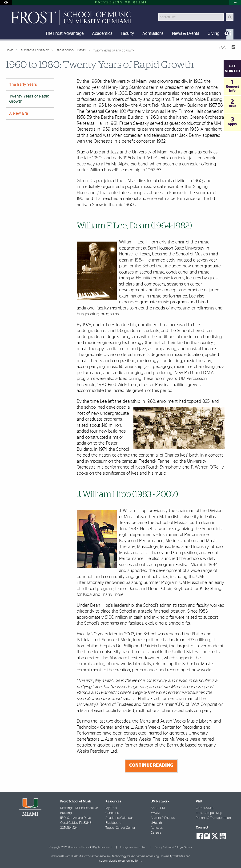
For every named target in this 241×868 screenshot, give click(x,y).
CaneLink (112, 813)
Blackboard (113, 823)
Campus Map (205, 808)
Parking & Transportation (213, 818)
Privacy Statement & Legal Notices (173, 847)
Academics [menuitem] (102, 34)
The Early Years (23, 85)
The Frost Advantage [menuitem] (64, 34)
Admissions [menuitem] (153, 34)
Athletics (157, 828)
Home (10, 50)
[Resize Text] (222, 48)
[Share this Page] (232, 48)
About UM (158, 808)
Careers (156, 833)
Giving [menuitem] (213, 34)
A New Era (19, 113)
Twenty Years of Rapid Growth (114, 51)
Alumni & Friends (163, 818)
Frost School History (72, 50)
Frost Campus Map (209, 813)
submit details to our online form (120, 861)
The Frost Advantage (35, 50)
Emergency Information (133, 847)
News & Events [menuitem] (186, 34)
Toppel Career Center (120, 828)
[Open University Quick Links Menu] (235, 2)
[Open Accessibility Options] (6, 2)
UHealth (156, 823)
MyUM (155, 813)
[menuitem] (230, 34)
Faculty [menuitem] (127, 34)
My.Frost (111, 808)
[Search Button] (230, 17)
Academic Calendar (119, 818)
